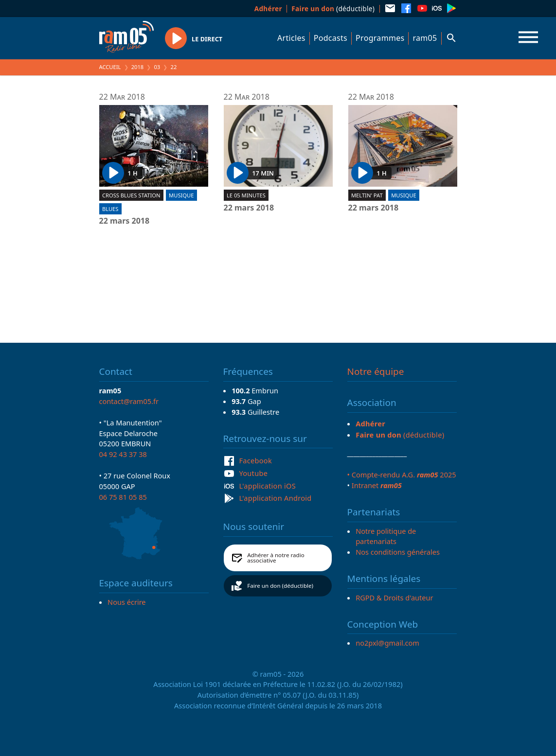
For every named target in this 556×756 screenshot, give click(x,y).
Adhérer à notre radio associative (276, 558)
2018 (138, 67)
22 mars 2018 (125, 221)
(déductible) (333, 9)
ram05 (425, 38)
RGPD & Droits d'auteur (394, 598)
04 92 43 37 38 (123, 454)
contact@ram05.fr (129, 401)
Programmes (380, 38)
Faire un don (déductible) (280, 586)
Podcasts (331, 38)
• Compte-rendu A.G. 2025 (402, 475)
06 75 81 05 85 (123, 497)
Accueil (110, 67)
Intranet (377, 485)
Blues (110, 209)
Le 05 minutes (246, 195)
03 (157, 67)
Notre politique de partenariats (386, 536)
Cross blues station (131, 195)
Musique (181, 195)
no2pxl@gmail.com (387, 643)
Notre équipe (376, 371)
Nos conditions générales (398, 552)
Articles (291, 38)
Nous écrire (126, 602)
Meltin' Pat (367, 195)
